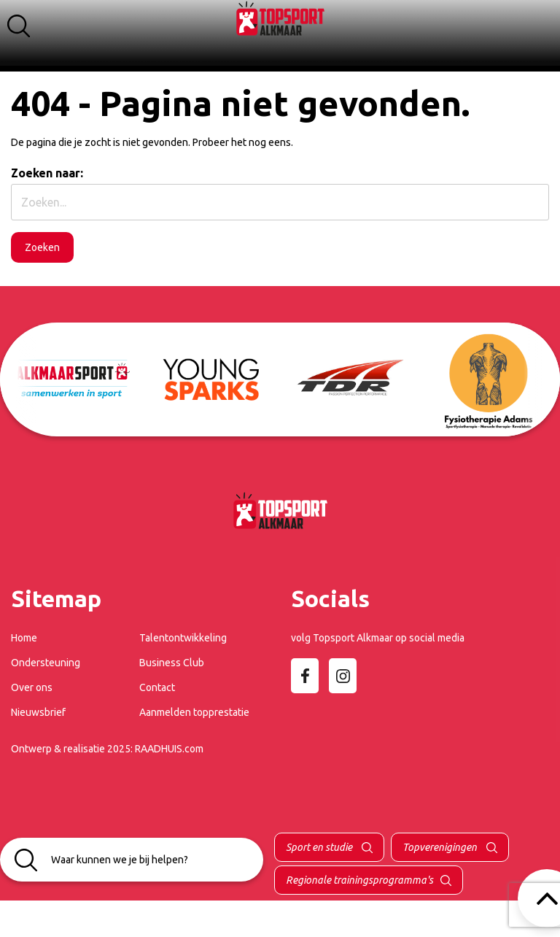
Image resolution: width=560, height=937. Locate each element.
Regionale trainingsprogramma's (359, 880)
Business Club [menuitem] (172, 663)
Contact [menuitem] (157, 687)
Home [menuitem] (24, 638)
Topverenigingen (441, 847)
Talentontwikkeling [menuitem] (183, 638)
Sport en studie (320, 847)
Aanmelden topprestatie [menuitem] (194, 712)
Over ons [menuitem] (32, 687)
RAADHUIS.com (169, 749)
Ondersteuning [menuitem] (46, 663)
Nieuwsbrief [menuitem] (38, 712)
